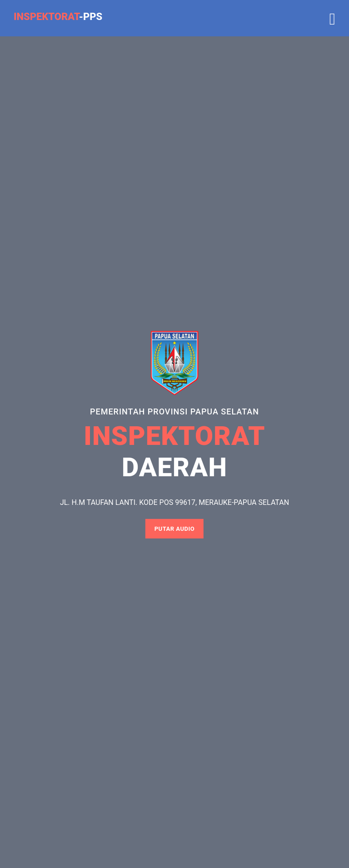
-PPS (58, 17)
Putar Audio (175, 529)
